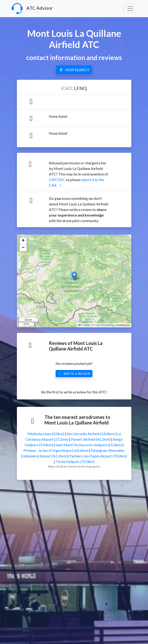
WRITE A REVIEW (74, 374)
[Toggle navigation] (130, 9)
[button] (74, 276)
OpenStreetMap (105, 325)
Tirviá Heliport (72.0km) (75, 461)
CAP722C (57, 180)
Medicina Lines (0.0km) (46, 434)
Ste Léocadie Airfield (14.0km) (91, 434)
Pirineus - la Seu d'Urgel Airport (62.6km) (56, 450)
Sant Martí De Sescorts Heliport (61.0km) (89, 445)
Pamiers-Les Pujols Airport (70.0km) (98, 456)
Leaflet (84, 325)
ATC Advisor (32, 9)
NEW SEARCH (74, 70)
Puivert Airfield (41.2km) (91, 439)
